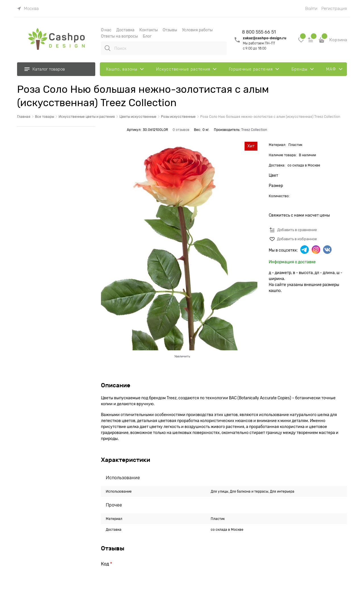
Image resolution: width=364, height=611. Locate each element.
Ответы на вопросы (119, 36)
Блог (147, 36)
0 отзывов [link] (181, 130)
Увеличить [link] (182, 356)
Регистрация (334, 9)
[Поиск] (107, 48)
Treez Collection (254, 130)
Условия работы (197, 30)
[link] (28, 9)
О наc (106, 30)
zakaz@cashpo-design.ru (265, 38)
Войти (311, 9)
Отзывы (170, 30)
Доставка (125, 30)
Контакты (149, 30)
